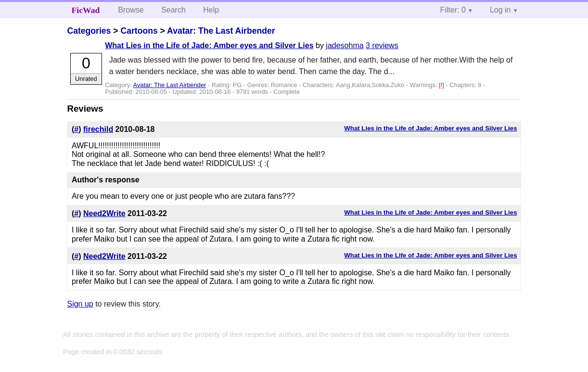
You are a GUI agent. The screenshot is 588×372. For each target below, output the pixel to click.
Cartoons (139, 31)
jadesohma (345, 45)
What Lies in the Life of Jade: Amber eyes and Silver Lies (209, 45)
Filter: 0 (453, 10)
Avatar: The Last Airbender (221, 31)
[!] (442, 85)
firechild (98, 129)
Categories (89, 31)
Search (173, 10)
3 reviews (382, 45)
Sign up (80, 304)
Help (211, 10)
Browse (131, 10)
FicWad (86, 10)
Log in (500, 10)
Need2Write (104, 213)
